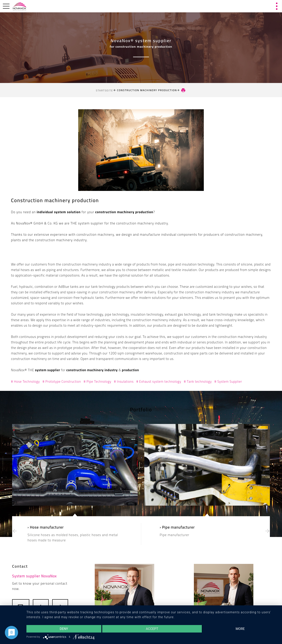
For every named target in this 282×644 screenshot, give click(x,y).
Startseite (104, 90)
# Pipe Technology (98, 381)
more (240, 629)
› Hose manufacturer (46, 527)
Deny (64, 629)
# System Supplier (228, 381)
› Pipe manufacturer (177, 527)
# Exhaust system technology (159, 381)
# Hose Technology (25, 381)
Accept (152, 629)
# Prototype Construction (62, 381)
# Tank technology (198, 381)
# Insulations (124, 381)
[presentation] (15, 531)
